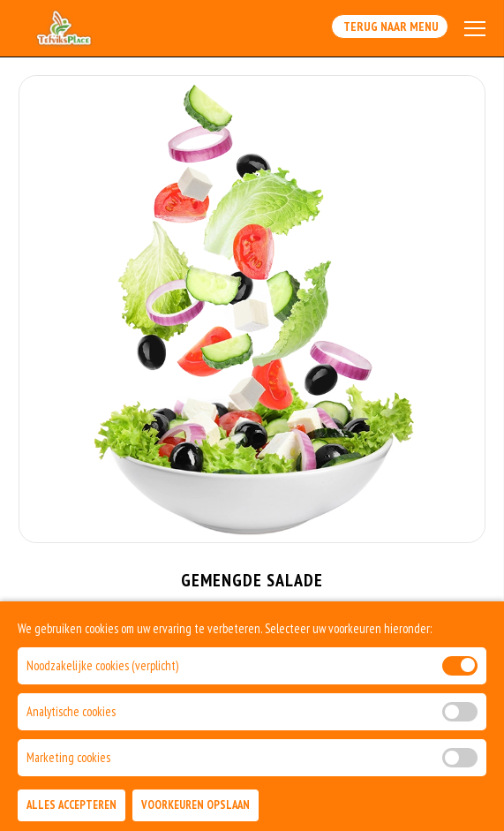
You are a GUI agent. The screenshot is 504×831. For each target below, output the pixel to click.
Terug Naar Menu (390, 26)
